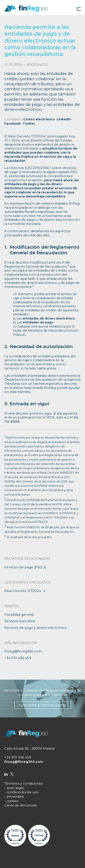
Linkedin (64, 119)
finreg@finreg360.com (23, 651)
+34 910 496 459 (18, 658)
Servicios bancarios (20, 621)
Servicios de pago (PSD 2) (25, 567)
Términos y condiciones (24, 783)
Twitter (29, 123)
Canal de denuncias (20, 805)
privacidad (15, 796)
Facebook (13, 123)
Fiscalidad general (19, 614)
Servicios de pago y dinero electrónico (36, 628)
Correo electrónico (39, 119)
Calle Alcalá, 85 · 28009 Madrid (29, 748)
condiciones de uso (22, 792)
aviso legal (15, 788)
